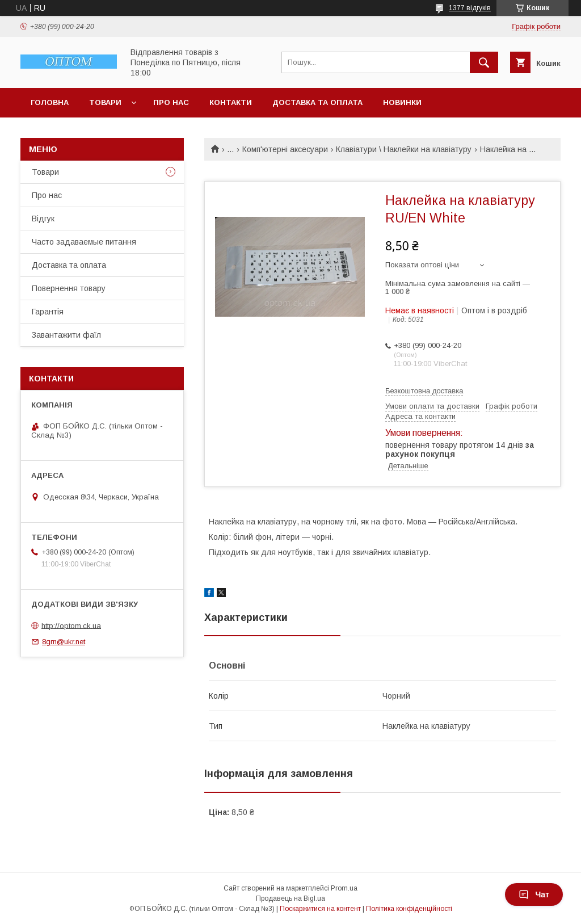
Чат (534, 894)
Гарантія (48, 312)
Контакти (231, 102)
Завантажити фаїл (66, 335)
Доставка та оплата (317, 102)
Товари (105, 102)
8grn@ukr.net (64, 642)
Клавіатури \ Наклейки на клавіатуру (404, 149)
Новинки (402, 102)
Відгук (43, 219)
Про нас (171, 102)
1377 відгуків (470, 8)
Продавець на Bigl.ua (290, 898)
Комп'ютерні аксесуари (285, 149)
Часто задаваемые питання (84, 242)
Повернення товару (69, 288)
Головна (50, 102)
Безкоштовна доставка (424, 391)
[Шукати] (484, 62)
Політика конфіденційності (409, 909)
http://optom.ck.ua (71, 625)
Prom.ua (344, 888)
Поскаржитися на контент (320, 909)
